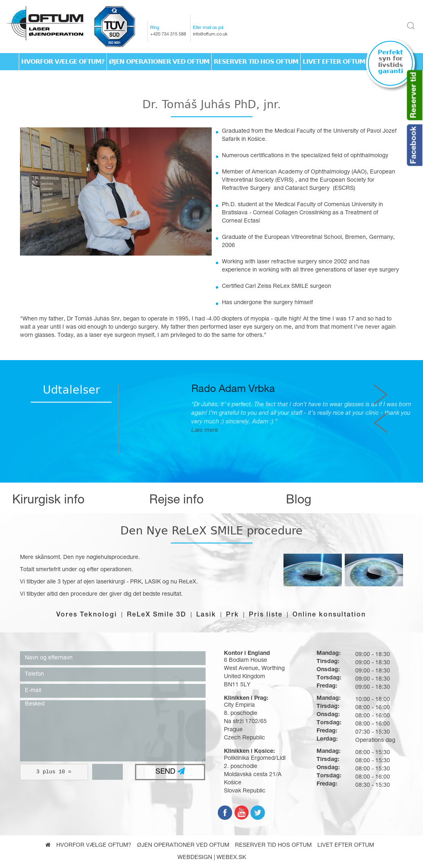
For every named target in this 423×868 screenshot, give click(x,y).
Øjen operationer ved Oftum (159, 62)
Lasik (206, 615)
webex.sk (231, 858)
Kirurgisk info (48, 501)
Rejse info (176, 501)
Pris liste (266, 615)
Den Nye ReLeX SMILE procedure (211, 531)
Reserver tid (414, 95)
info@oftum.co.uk (210, 34)
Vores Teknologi (87, 615)
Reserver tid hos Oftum (256, 62)
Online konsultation (329, 615)
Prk (233, 615)
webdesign (195, 858)
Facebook (414, 145)
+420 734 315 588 (168, 34)
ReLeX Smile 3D (157, 615)
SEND (170, 772)
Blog (299, 501)
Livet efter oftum (334, 62)
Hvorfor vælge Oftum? (63, 62)
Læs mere (321, 431)
